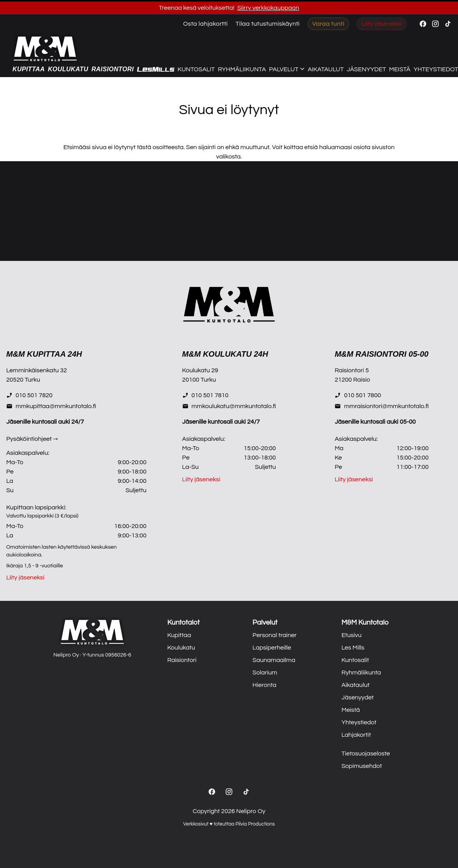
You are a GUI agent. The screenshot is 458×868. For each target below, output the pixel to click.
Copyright (206, 811)
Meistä (400, 69)
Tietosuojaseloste (366, 754)
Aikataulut (326, 69)
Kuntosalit (196, 69)
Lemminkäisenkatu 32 (37, 370)
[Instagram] (229, 792)
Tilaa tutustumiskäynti (268, 24)
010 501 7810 (205, 395)
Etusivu (352, 635)
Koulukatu (68, 69)
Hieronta (264, 685)
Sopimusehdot (362, 766)
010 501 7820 (29, 395)
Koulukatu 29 (200, 370)
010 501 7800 (358, 395)
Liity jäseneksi (382, 24)
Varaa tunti (329, 24)
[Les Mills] (156, 70)
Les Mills (353, 648)
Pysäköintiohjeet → (32, 439)
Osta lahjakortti (205, 24)
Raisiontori (113, 69)
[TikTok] (246, 792)
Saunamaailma (274, 660)
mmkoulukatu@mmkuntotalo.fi (229, 406)
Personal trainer (274, 635)
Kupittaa (29, 69)
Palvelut (265, 622)
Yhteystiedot (359, 722)
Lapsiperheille (272, 648)
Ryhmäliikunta (242, 69)
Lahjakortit (356, 735)
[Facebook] (212, 792)
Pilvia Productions (255, 824)
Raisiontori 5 (352, 370)
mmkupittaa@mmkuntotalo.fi (51, 406)
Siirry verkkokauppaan (268, 8)
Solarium (265, 673)
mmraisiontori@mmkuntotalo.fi (381, 406)
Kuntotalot (183, 622)
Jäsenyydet (366, 69)
